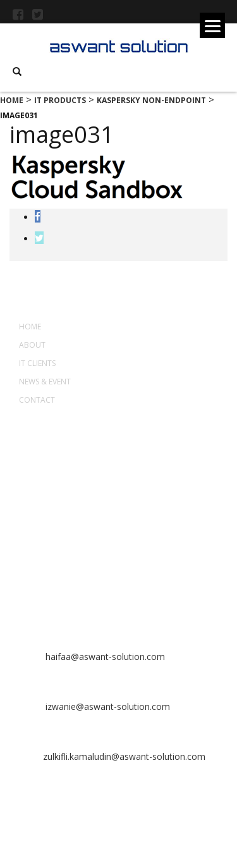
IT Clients (37, 363)
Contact (37, 400)
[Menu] (212, 25)
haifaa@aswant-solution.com (104, 657)
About (32, 345)
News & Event (45, 382)
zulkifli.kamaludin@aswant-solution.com (124, 756)
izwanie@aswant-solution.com (106, 706)
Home (30, 327)
